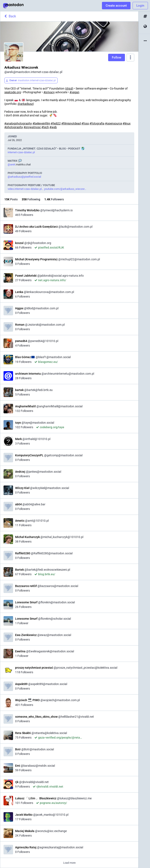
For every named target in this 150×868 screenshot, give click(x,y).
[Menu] (130, 58)
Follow (117, 57)
